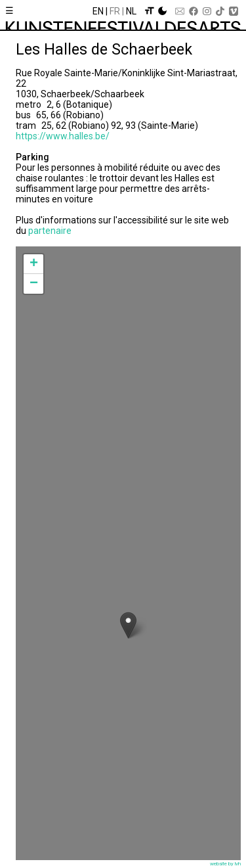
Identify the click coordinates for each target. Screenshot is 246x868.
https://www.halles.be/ (63, 136)
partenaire (50, 231)
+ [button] (34, 264)
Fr (115, 11)
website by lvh (225, 864)
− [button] (34, 284)
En (98, 11)
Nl (131, 11)
